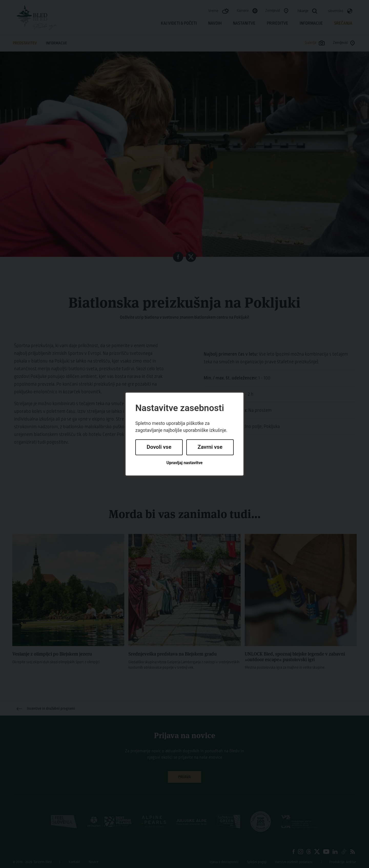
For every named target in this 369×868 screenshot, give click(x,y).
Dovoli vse (159, 447)
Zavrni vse (210, 447)
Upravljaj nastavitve (185, 463)
